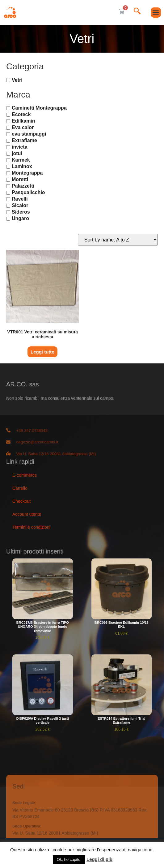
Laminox (22, 166)
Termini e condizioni (31, 527)
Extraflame (24, 140)
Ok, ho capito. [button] (69, 859)
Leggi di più (99, 859)
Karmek (21, 160)
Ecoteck (21, 114)
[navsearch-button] (137, 12)
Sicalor (20, 205)
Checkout (21, 501)
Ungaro (20, 218)
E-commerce (25, 475)
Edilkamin (23, 121)
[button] (156, 13)
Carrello (20, 488)
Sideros (21, 212)
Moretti (20, 179)
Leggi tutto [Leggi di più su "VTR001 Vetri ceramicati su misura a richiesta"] (42, 352)
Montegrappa (27, 173)
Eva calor (23, 127)
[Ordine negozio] (118, 240)
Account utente (27, 514)
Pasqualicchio (28, 192)
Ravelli (20, 199)
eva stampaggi (29, 134)
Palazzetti (23, 186)
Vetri (17, 80)
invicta (20, 147)
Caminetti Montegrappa (39, 108)
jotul (17, 153)
